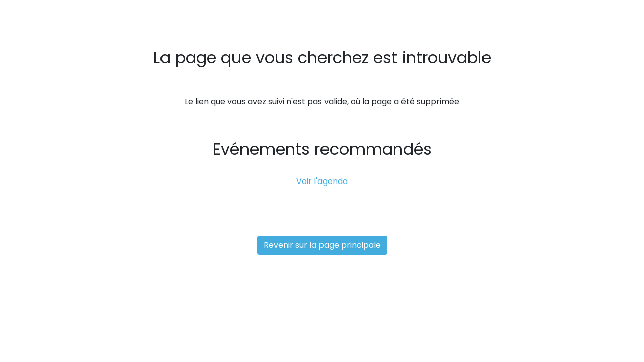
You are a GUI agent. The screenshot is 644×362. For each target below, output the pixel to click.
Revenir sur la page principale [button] (322, 245)
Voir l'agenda (322, 181)
